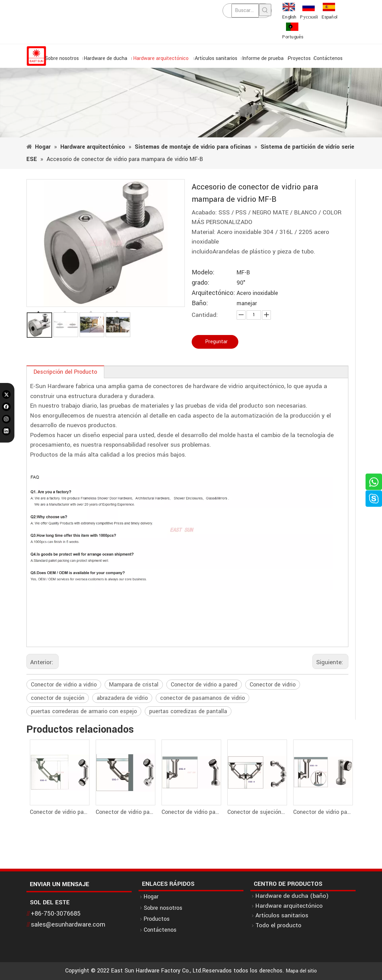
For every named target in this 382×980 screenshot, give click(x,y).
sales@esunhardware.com (68, 925)
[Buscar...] (245, 11)
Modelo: (203, 272)
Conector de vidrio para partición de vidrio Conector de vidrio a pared (125, 812)
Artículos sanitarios (282, 915)
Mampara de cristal (134, 685)
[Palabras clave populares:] (265, 10)
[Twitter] (6, 394)
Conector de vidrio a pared (204, 685)
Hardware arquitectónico (289, 906)
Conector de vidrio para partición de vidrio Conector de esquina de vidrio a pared (323, 812)
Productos (157, 919)
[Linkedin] (6, 431)
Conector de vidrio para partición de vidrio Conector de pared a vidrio (191, 812)
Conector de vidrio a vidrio (64, 685)
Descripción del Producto (65, 372)
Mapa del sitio (301, 971)
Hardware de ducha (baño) (292, 896)
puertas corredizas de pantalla (188, 711)
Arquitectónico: (213, 293)
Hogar (151, 897)
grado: (200, 283)
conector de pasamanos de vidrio (202, 698)
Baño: (200, 303)
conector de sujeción (58, 698)
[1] (191, 103)
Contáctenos (160, 930)
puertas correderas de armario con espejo (84, 711)
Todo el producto (278, 925)
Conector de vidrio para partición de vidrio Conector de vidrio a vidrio (59, 812)
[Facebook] (6, 407)
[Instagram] (6, 419)
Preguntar (216, 342)
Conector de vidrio (273, 685)
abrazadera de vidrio (122, 698)
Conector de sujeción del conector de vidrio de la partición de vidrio (257, 812)
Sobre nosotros (163, 908)
